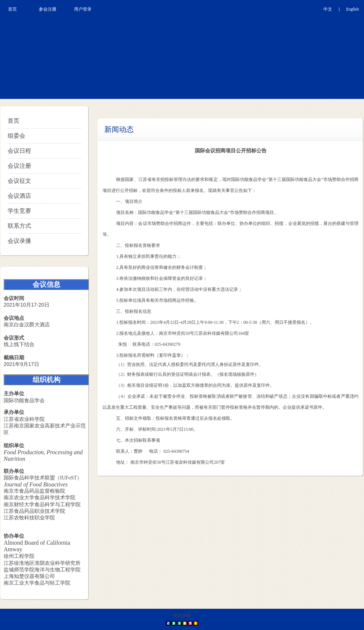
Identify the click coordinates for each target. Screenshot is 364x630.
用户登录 (83, 9)
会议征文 (19, 181)
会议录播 (19, 241)
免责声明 (182, 616)
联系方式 (19, 226)
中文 (328, 9)
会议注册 (19, 166)
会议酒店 (19, 196)
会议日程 (19, 151)
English (353, 9)
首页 (14, 121)
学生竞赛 (19, 211)
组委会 (16, 136)
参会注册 (48, 9)
